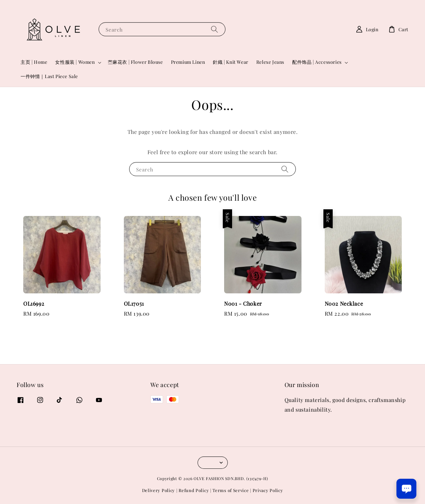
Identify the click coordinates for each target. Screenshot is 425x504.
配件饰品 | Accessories (317, 62)
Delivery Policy (159, 490)
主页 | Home (34, 62)
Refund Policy (194, 490)
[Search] (214, 29)
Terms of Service (231, 490)
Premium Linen (188, 62)
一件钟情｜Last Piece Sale (49, 76)
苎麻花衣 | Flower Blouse (135, 62)
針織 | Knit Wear (230, 62)
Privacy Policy (268, 490)
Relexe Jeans (270, 62)
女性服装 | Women (75, 62)
